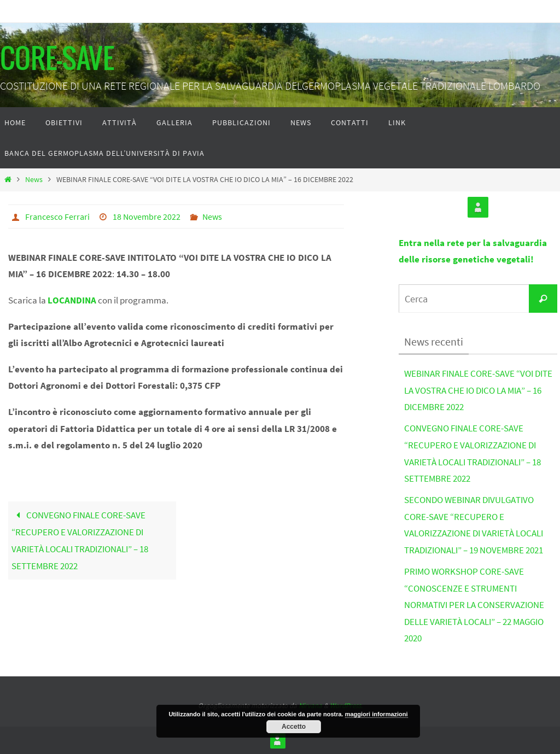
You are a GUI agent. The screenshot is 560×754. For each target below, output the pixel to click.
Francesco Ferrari (57, 217)
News (34, 180)
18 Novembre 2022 (147, 217)
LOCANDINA (72, 300)
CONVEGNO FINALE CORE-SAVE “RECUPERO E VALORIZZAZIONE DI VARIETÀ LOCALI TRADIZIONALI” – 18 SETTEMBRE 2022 (80, 540)
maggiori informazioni (377, 714)
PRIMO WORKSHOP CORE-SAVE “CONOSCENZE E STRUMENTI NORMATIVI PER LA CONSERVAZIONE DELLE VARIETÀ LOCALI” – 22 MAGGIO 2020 (474, 605)
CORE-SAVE (57, 60)
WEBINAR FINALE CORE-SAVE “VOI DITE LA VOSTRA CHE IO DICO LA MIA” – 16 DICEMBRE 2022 (478, 390)
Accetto (294, 727)
